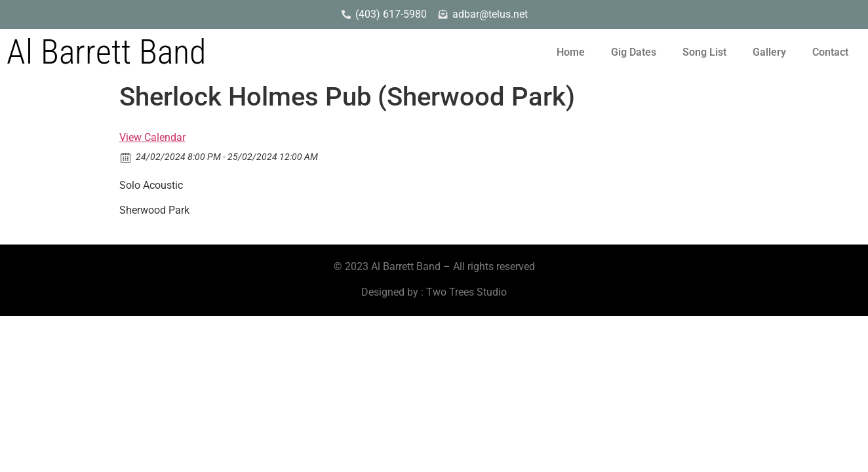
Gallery (769, 52)
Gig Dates (634, 52)
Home (571, 52)
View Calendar (152, 137)
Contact (830, 52)
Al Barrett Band (106, 52)
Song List (704, 52)
